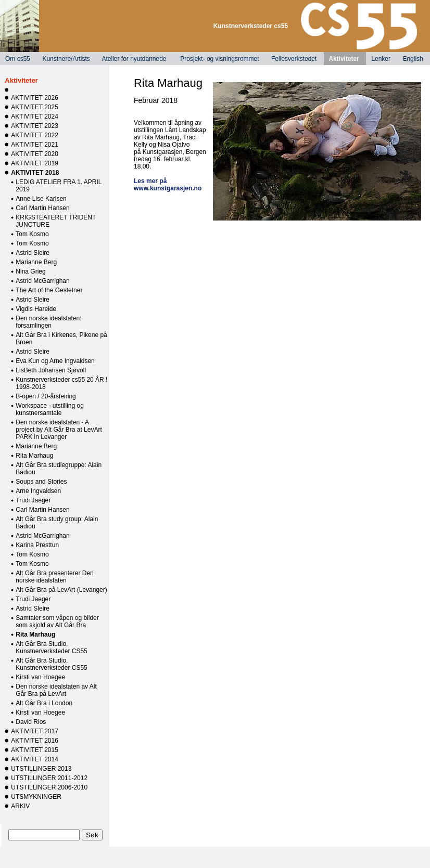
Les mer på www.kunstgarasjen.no (168, 185)
